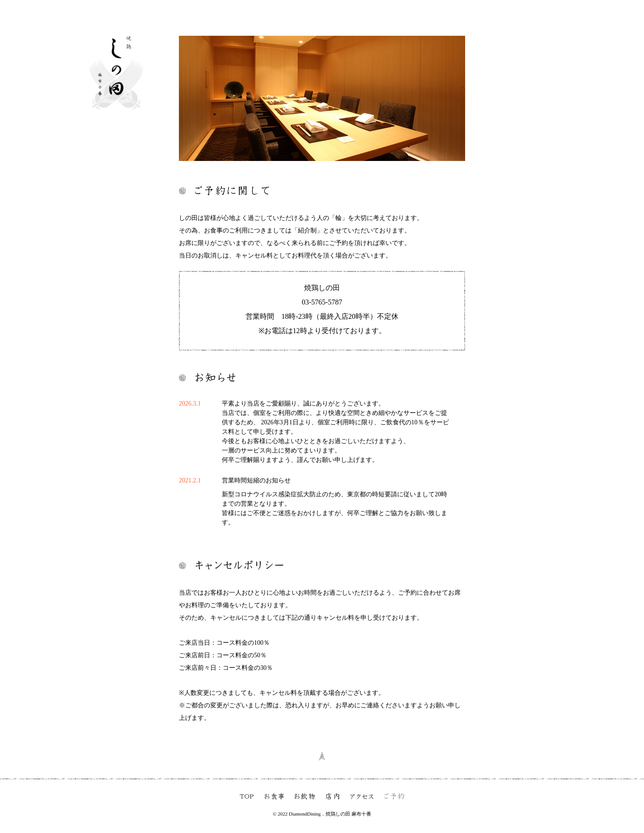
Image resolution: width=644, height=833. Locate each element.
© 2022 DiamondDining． (299, 814)
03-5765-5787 (322, 302)
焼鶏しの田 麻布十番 (348, 814)
